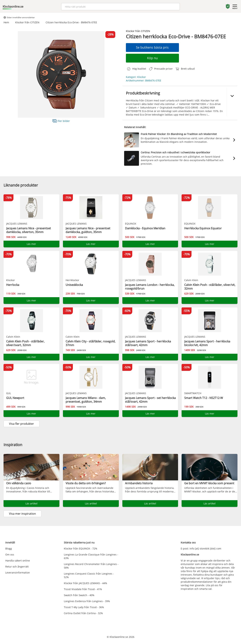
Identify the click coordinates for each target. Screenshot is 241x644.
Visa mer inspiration (22, 514)
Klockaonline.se (13, 7)
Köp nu (152, 58)
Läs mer (31, 244)
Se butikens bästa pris (152, 47)
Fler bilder (61, 121)
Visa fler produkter (21, 424)
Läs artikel (31, 503)
